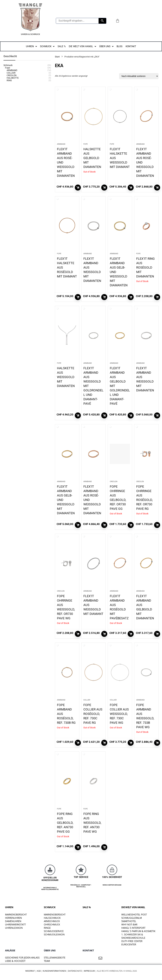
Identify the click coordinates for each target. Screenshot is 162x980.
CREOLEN (114, 482)
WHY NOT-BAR (129, 924)
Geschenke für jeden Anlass (22, 958)
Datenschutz (75, 971)
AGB (39, 971)
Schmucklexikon (54, 934)
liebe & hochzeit (15, 961)
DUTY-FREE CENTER (132, 941)
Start (57, 57)
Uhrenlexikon (14, 928)
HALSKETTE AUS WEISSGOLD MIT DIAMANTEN (66, 377)
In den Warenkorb (78, 188)
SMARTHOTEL (129, 921)
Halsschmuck (52, 918)
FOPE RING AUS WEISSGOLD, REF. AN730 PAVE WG (92, 823)
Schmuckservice (54, 931)
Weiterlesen (104, 188)
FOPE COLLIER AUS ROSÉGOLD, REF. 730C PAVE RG (93, 714)
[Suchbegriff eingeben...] (77, 21)
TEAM (47, 961)
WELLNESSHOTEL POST (134, 914)
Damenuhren (13, 921)
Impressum (89, 971)
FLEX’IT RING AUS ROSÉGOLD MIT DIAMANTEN (145, 267)
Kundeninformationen (54, 971)
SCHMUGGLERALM (132, 918)
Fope (86, 144)
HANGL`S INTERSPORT (133, 928)
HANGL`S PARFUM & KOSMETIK (138, 931)
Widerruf (30, 971)
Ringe (47, 928)
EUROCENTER (129, 944)
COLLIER (87, 700)
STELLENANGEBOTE (55, 958)
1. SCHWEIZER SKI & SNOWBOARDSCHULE (133, 936)
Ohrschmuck (52, 924)
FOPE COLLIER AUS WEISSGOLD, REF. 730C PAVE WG (119, 714)
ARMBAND (61, 144)
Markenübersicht (16, 914)
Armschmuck (52, 921)
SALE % (87, 907)
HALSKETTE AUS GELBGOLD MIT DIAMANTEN (92, 158)
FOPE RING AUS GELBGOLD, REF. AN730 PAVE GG (65, 823)
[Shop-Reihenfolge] (139, 76)
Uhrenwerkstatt (15, 924)
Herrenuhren (13, 918)
